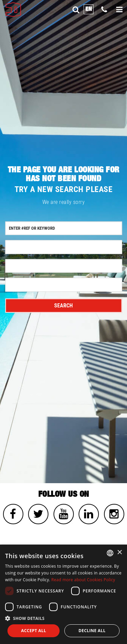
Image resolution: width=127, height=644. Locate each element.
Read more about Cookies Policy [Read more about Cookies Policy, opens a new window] (83, 580)
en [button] (89, 9)
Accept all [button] (34, 631)
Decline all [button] (92, 631)
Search (63, 306)
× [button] (119, 553)
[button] (63, 618)
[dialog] (63, 594)
